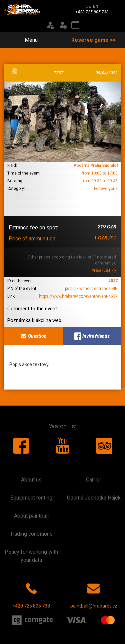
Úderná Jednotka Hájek (94, 498)
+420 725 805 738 (31, 594)
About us (31, 480)
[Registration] (63, 25)
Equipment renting (31, 498)
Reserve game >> (94, 40)
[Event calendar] (75, 25)
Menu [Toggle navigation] (27, 40)
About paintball (31, 516)
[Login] (50, 25)
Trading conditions (31, 534)
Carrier (94, 480)
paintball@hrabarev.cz (94, 594)
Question (33, 336)
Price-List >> (104, 271)
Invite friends (92, 336)
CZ (88, 6)
